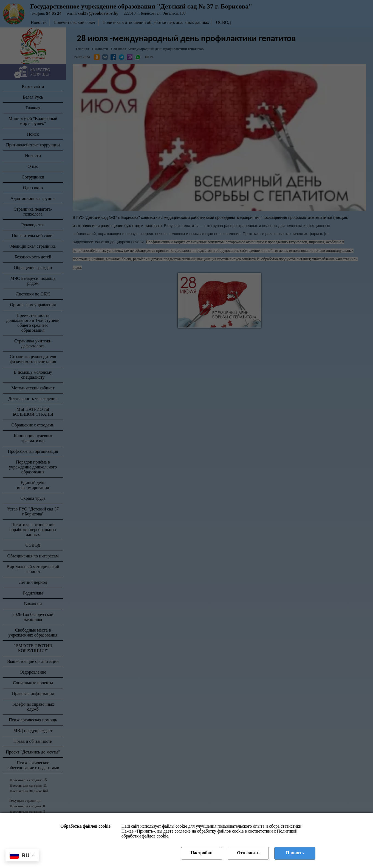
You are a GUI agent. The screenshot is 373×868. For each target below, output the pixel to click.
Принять (295, 853)
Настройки (202, 853)
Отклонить (248, 853)
